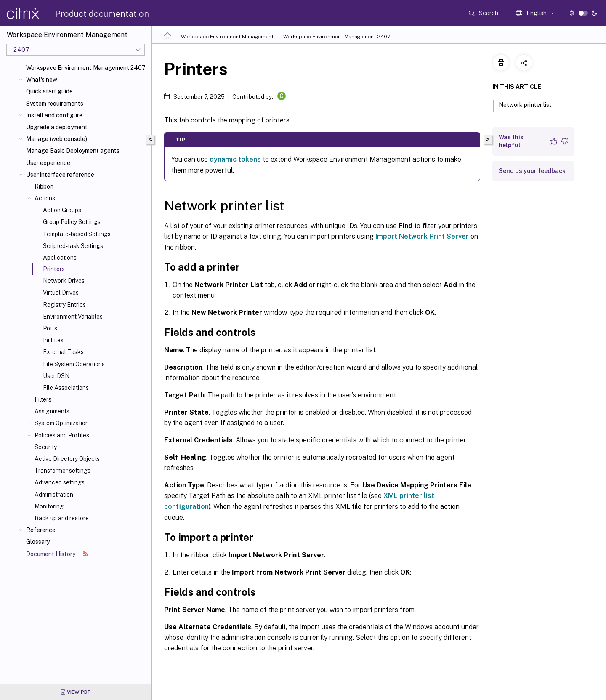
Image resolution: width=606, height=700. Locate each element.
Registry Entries (64, 305)
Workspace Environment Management (227, 37)
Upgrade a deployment (57, 127)
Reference (41, 530)
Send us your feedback (532, 171)
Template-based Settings (77, 234)
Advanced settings (60, 482)
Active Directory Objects (67, 459)
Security (46, 447)
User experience (48, 163)
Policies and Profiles (62, 435)
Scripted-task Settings (73, 246)
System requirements (55, 104)
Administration (54, 495)
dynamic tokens (235, 159)
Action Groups (62, 210)
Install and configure (54, 115)
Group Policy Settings (72, 222)
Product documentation (102, 14)
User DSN (56, 376)
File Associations (66, 388)
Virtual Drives (61, 293)
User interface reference (60, 175)
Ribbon (44, 186)
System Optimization (62, 423)
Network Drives (64, 281)
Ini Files (53, 340)
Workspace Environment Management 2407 (86, 68)
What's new (42, 80)
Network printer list (530, 104)
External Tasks (63, 352)
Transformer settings (62, 471)
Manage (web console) (57, 139)
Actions (45, 198)
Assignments (52, 411)
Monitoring (49, 506)
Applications (60, 258)
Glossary (38, 542)
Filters (43, 399)
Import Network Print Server (422, 236)
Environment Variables (73, 317)
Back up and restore (62, 518)
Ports (50, 328)
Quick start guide (49, 91)
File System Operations (74, 364)
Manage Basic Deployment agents (73, 151)
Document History (57, 554)
